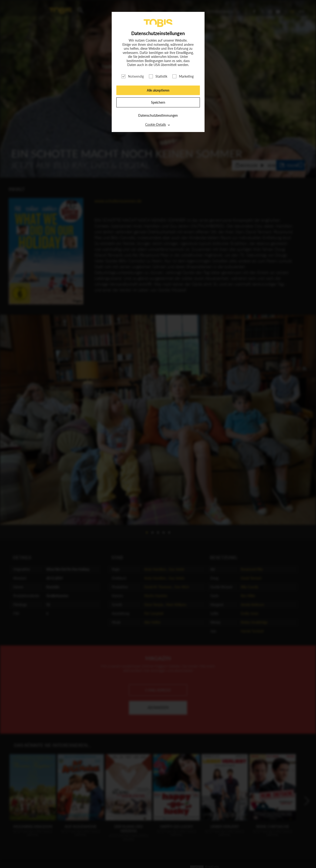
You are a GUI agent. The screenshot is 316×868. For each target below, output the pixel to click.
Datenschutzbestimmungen (158, 115)
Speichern (158, 102)
